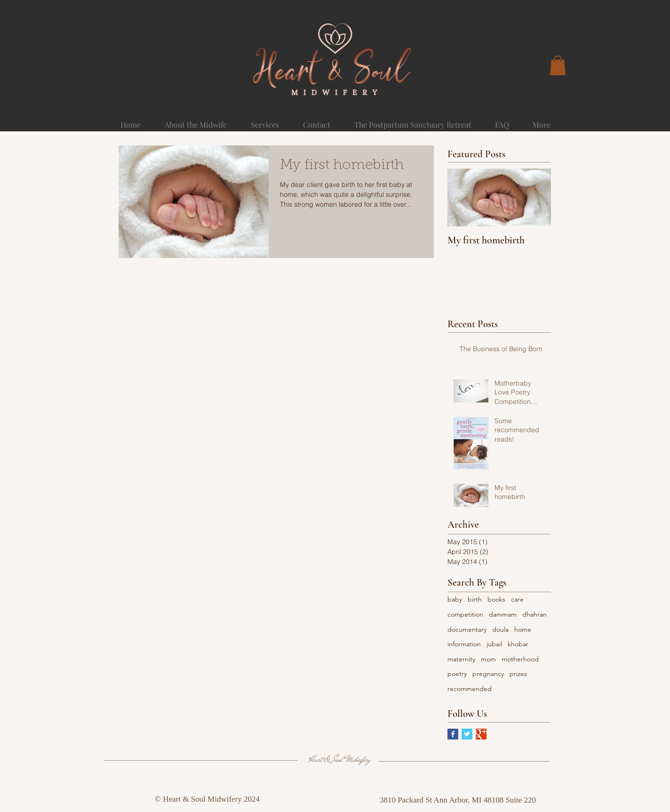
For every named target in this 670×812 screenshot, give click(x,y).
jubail (494, 644)
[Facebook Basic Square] (453, 734)
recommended (470, 689)
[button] (558, 65)
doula (500, 629)
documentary (467, 629)
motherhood (520, 659)
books (496, 599)
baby (455, 599)
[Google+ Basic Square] (481, 734)
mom (488, 659)
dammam (503, 614)
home (523, 629)
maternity (461, 659)
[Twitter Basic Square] (467, 734)
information (464, 644)
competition (465, 614)
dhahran (534, 614)
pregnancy (488, 674)
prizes (518, 674)
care (517, 599)
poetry (457, 674)
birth (475, 599)
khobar (518, 644)
